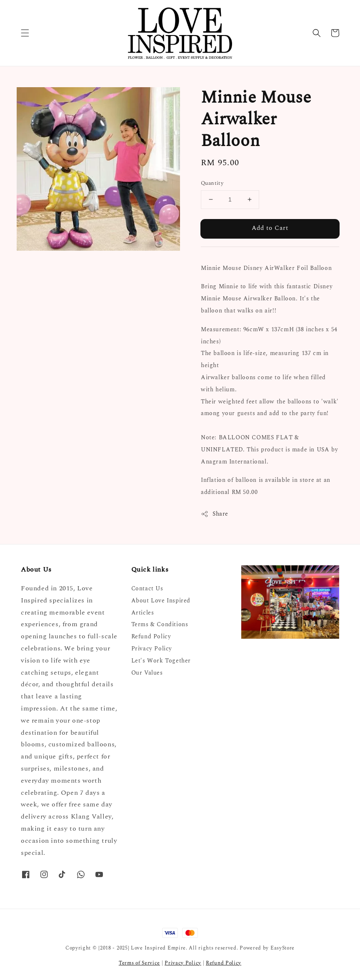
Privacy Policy (152, 649)
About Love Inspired (161, 601)
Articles (143, 613)
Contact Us (147, 589)
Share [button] (215, 514)
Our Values (147, 673)
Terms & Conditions (160, 624)
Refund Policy (151, 636)
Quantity (212, 183)
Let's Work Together (161, 661)
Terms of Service (139, 963)
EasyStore (282, 948)
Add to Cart (270, 228)
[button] (25, 33)
